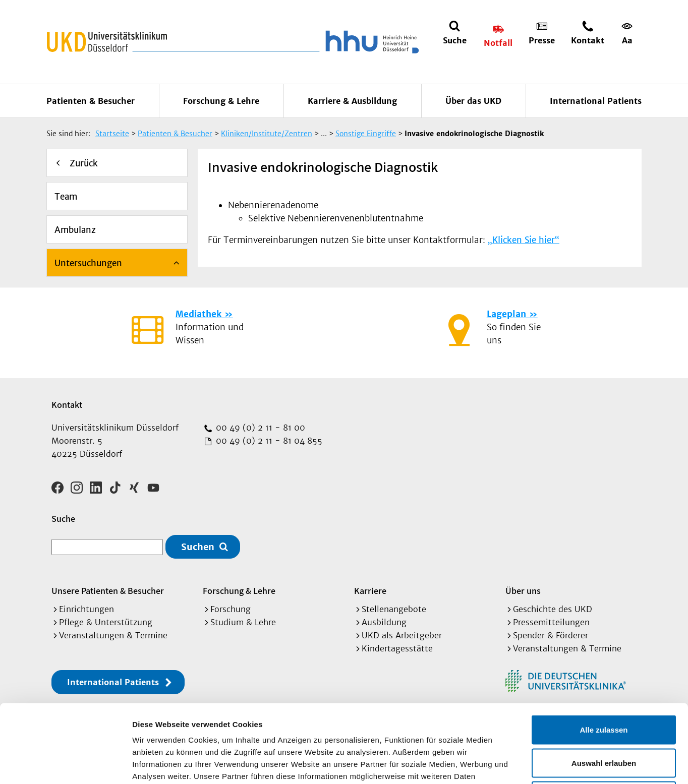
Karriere (370, 591)
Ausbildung (384, 622)
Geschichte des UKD (553, 609)
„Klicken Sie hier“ (524, 240)
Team (66, 197)
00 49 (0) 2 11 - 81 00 (259, 428)
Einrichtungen (87, 609)
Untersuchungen (88, 263)
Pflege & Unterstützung (106, 622)
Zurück (84, 163)
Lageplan (506, 314)
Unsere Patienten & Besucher (108, 591)
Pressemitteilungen (551, 622)
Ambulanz (75, 230)
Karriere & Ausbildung (352, 101)
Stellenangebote (394, 609)
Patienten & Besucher (91, 101)
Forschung (231, 609)
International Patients (596, 101)
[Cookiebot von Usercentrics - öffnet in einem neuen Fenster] (65, 764)
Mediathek (198, 314)
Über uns (523, 591)
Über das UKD (473, 101)
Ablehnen (604, 718)
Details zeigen (536, 764)
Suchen (198, 547)
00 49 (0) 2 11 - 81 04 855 (268, 441)
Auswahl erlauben (604, 685)
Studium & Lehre (243, 622)
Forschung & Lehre (221, 101)
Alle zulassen (604, 652)
